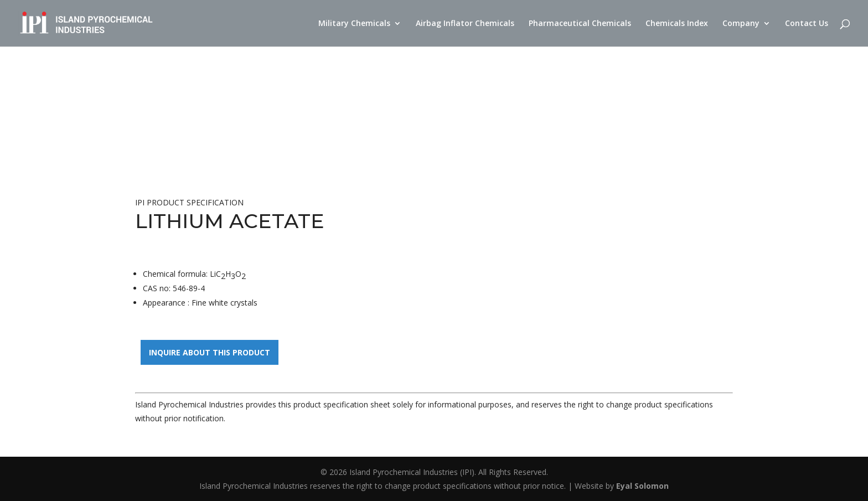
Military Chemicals (354, 24)
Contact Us (807, 24)
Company (741, 24)
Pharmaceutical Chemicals (580, 24)
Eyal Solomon (642, 486)
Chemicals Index (677, 24)
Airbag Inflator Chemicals (465, 24)
